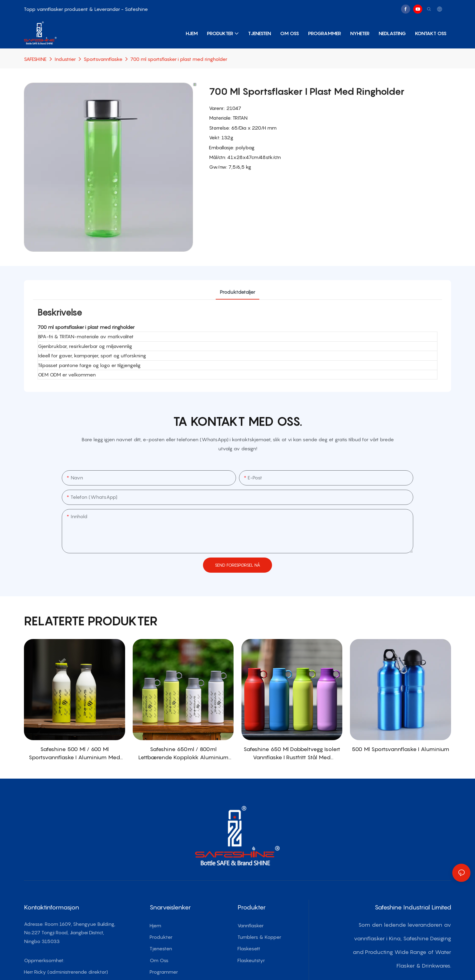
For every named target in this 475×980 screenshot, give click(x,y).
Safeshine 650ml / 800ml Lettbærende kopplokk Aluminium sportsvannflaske (183, 754)
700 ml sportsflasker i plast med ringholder (179, 59)
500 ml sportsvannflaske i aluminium (400, 749)
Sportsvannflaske (103, 59)
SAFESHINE (35, 59)
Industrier (65, 59)
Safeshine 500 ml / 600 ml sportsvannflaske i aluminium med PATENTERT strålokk (74, 754)
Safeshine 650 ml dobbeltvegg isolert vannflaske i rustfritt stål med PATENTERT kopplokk (292, 754)
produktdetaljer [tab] (237, 292)
